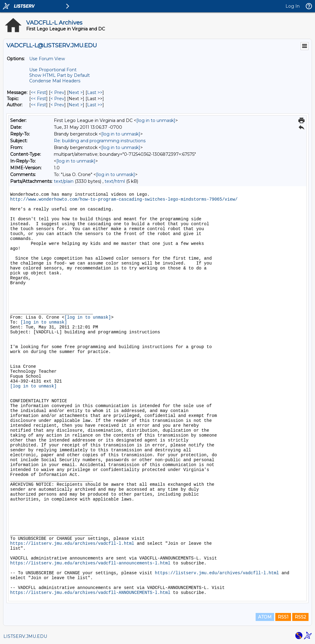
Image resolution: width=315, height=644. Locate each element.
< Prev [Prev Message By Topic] (57, 99)
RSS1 (283, 617)
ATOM (265, 617)
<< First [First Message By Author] (38, 105)
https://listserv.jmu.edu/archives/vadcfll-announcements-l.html (90, 563)
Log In (293, 6)
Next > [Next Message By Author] (76, 105)
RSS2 (300, 617)
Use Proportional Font (53, 70)
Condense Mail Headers (55, 81)
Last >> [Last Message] (95, 92)
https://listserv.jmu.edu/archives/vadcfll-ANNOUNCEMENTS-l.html (90, 593)
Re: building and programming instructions (100, 141)
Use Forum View (47, 59)
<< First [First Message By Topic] (38, 99)
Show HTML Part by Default (60, 75)
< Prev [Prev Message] (57, 92)
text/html (115, 181)
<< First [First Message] (38, 92)
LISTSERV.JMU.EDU (25, 636)
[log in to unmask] (156, 120)
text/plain (64, 181)
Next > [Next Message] (76, 92)
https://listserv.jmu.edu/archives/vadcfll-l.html (72, 544)
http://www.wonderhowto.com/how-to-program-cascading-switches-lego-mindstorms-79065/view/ (124, 199)
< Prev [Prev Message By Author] (57, 105)
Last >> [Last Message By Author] (95, 105)
